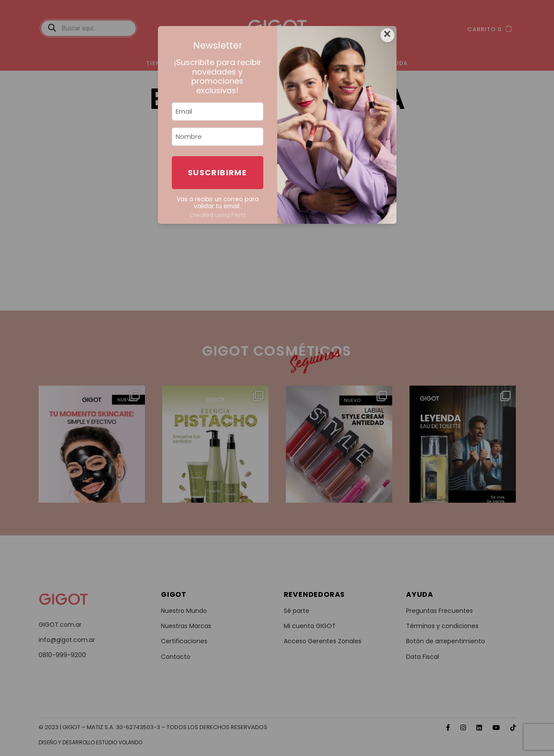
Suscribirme (217, 172)
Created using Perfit (218, 215)
